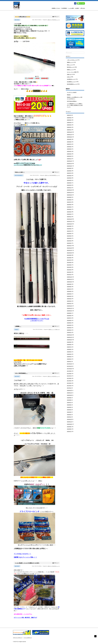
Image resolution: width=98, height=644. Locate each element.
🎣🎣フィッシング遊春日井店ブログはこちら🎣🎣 (28, 165)
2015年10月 (69, 424)
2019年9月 (69, 313)
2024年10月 (69, 166)
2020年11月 (69, 279)
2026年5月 (69, 120)
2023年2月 (69, 214)
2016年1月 (69, 417)
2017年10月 (69, 369)
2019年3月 (69, 328)
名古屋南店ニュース (71, 82)
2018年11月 (69, 337)
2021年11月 (69, 250)
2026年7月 (69, 115)
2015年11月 (69, 422)
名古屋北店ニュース (71, 79)
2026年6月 (69, 118)
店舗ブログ (50, 20)
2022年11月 (69, 221)
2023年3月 (69, 212)
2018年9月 (69, 342)
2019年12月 (69, 306)
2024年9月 (69, 168)
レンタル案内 (71, 8)
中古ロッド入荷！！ (20, 172)
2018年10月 (69, 340)
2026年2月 (69, 127)
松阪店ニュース (52, 329)
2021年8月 (69, 258)
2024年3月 (69, 183)
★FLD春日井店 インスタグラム (23, 614)
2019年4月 (69, 325)
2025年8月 (69, 142)
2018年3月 (69, 357)
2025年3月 (69, 154)
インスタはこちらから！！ (23, 554)
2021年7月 (69, 260)
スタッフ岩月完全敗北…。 (21, 373)
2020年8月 (69, 287)
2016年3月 (69, 412)
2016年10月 (69, 395)
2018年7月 (69, 347)
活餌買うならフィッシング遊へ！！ (25, 557)
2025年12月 (69, 132)
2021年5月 (69, 265)
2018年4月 (69, 354)
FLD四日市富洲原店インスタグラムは (37, 319)
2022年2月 (69, 243)
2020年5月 (69, 294)
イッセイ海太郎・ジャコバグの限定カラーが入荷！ (27, 563)
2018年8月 (69, 345)
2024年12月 (69, 161)
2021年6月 (69, 262)
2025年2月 (69, 156)
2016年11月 (69, 393)
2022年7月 (69, 231)
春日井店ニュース (56, 20)
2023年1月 (69, 217)
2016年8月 (69, 400)
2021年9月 (69, 255)
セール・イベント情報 (72, 72)
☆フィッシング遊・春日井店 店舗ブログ (25, 618)
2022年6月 (69, 233)
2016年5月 (69, 407)
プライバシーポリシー (18, 638)
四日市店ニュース (71, 67)
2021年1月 (69, 275)
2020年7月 (69, 289)
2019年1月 (69, 332)
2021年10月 (69, 253)
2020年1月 (69, 303)
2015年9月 (69, 427)
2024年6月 (69, 176)
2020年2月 (69, 301)
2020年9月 (69, 284)
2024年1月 (69, 188)
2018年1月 (69, 361)
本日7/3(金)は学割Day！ (72, 101)
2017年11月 (69, 366)
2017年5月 (69, 381)
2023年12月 (69, 190)
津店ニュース (70, 65)
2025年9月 (69, 139)
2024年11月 (69, 164)
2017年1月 (69, 388)
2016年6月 (69, 405)
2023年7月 (69, 202)
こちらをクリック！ (37, 321)
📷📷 (24, 163)
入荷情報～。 (18, 326)
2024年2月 (69, 185)
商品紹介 (69, 95)
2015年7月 (69, 431)
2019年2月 (69, 330)
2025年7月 (69, 144)
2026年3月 (69, 125)
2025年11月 (69, 135)
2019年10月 (69, 311)
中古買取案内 (64, 8)
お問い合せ (83, 8)
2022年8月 (69, 229)
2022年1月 (69, 246)
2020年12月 (69, 277)
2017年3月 (69, 386)
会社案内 (77, 8)
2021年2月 (69, 272)
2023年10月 (69, 195)
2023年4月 (69, 209)
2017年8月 (69, 374)
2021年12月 (69, 248)
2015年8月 (69, 429)
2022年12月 (69, 219)
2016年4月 (69, 410)
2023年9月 (69, 197)
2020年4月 (69, 296)
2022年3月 (69, 241)
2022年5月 (69, 236)
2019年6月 (69, 320)
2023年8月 (69, 200)
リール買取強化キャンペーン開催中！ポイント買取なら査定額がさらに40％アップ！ (75, 105)
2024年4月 (69, 180)
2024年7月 (69, 173)
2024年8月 (69, 171)
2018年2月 (69, 359)
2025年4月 (69, 151)
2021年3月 (69, 270)
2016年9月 (69, 398)
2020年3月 (69, 299)
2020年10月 (69, 282)
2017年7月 (69, 376)
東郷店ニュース (70, 62)
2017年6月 (69, 378)
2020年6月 (69, 291)
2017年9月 (69, 371)
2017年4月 (69, 383)
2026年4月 (69, 122)
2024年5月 (69, 178)
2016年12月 (69, 390)
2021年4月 (69, 267)
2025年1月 (69, 159)
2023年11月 (69, 192)
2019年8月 (69, 316)
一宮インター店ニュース (72, 60)
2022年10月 (69, 224)
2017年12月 (69, 364)
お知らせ (69, 77)
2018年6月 (69, 349)
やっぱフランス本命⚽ (72, 92)
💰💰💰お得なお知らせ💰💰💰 (23, 17)
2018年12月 (69, 335)
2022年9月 (69, 226)
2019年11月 (69, 308)
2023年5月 (69, 207)
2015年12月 (69, 419)
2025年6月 (69, 147)
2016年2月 (69, 415)
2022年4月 (69, 238)
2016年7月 (69, 402)
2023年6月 (69, 205)
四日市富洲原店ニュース (55, 175)
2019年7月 (69, 318)
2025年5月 (69, 149)
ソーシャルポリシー (28, 638)
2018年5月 (69, 352)
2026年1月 (69, 130)
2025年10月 (69, 137)
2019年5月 (69, 323)
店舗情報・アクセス (56, 8)
